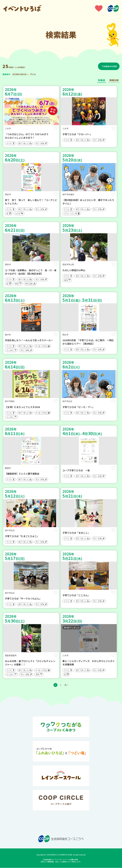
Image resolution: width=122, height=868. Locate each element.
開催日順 (114, 80)
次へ (66, 685)
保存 (56, 129)
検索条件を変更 (111, 66)
